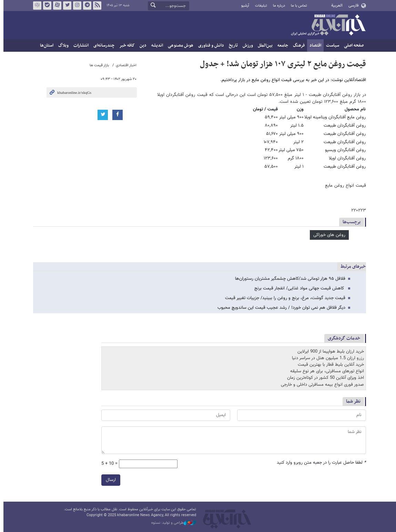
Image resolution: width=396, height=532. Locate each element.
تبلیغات (259, 6)
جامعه (281, 46)
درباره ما (277, 6)
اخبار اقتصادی (125, 65)
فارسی (352, 6)
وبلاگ (62, 46)
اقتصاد (314, 46)
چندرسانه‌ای (103, 46)
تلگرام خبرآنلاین (85, 6)
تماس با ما (298, 6)
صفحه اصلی (352, 46)
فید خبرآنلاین (95, 6)
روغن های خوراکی (328, 235)
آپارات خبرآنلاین (55, 6)
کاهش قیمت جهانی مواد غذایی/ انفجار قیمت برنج (298, 288)
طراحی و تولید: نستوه (172, 523)
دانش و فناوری (210, 46)
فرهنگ (297, 46)
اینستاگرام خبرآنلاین (75, 6)
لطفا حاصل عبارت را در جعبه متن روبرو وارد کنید (320, 463)
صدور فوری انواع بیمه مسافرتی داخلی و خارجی (321, 385)
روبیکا (35, 6)
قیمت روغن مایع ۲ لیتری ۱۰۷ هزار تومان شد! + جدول (282, 64)
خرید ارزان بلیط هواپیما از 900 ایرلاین (329, 352)
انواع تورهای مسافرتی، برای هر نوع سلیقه (326, 371)
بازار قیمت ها (98, 65)
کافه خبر (126, 46)
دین (142, 46)
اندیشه (156, 46)
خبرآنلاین (327, 26)
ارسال (109, 480)
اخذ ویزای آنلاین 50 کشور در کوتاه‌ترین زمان (324, 378)
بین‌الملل (264, 46)
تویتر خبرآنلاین (65, 6)
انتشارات (80, 46)
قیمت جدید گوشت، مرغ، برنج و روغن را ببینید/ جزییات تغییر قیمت (284, 298)
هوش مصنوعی (179, 46)
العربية (336, 6)
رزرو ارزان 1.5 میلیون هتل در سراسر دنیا (327, 358)
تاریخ (232, 46)
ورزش (246, 46)
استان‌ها (45, 46)
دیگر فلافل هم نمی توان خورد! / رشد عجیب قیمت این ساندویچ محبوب (280, 308)
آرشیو (243, 6)
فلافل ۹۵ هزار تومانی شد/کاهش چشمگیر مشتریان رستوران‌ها (289, 279)
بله (45, 6)
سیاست (331, 46)
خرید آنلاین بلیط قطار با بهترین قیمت (329, 365)
